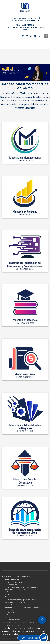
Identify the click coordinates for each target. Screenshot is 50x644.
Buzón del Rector (13, 620)
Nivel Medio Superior (15, 582)
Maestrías (11, 592)
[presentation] (10, 641)
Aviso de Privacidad (10, 634)
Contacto (38, 607)
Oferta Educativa (12, 580)
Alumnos (10, 610)
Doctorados (11, 594)
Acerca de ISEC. (8, 576)
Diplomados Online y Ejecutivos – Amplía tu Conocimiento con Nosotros (22, 588)
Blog (9, 617)
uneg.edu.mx (7, 628)
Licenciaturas (12, 585)
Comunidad (10, 607)
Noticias (10, 615)
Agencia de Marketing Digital (33, 631)
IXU (7, 597)
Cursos (10, 605)
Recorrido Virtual (24, 576)
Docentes (11, 612)
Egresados (27, 607)
